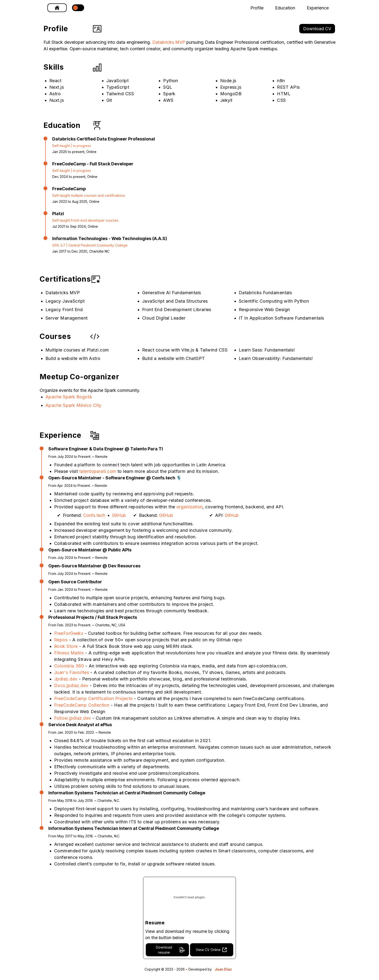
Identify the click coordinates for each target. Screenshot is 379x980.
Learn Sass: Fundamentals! (267, 350)
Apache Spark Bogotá (69, 397)
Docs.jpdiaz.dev (72, 685)
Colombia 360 (70, 666)
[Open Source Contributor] (137, 582)
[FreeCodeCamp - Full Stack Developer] (93, 164)
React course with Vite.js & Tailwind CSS (185, 350)
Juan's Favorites (72, 672)
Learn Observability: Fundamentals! (276, 358)
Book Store (67, 646)
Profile (257, 8)
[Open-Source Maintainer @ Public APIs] (90, 550)
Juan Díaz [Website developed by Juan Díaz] (223, 970)
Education (285, 8)
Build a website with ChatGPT (174, 358)
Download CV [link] (317, 29)
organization (189, 507)
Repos (62, 640)
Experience (318, 8)
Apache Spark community (113, 390)
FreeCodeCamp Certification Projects (94, 698)
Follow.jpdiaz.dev (73, 718)
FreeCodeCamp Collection (82, 705)
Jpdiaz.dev (66, 679)
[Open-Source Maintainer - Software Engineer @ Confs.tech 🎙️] (166, 478)
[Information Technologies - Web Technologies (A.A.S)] (110, 238)
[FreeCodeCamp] (89, 189)
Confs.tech (94, 515)
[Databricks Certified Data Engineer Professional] (104, 139)
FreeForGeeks (69, 633)
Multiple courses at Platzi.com (77, 350)
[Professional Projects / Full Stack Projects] (191, 617)
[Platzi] (85, 214)
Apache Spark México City (73, 405)
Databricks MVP (169, 42)
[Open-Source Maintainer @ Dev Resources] (94, 566)
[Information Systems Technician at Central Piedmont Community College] (184, 793)
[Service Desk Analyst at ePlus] (191, 725)
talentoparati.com (98, 471)
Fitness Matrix (70, 653)
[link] (57, 8)
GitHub (119, 515)
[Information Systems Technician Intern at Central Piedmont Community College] (191, 828)
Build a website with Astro (73, 358)
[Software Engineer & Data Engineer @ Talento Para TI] (137, 449)
